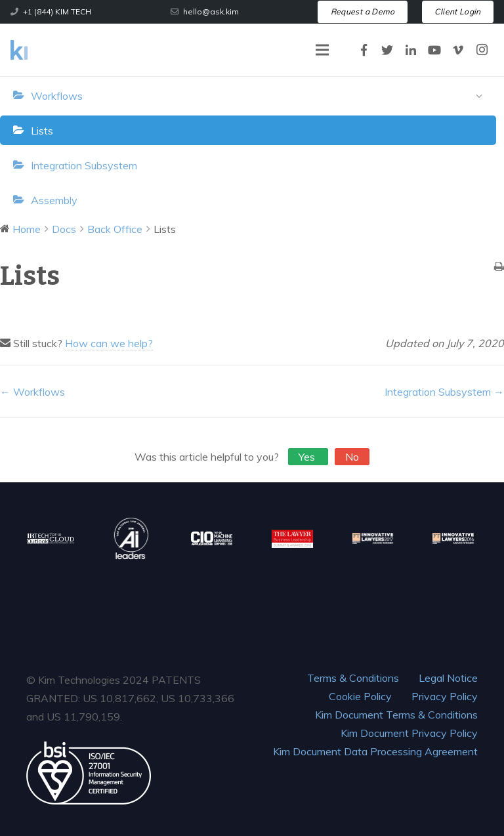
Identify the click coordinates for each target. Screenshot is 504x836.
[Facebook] (364, 50)
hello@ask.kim (211, 11)
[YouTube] (434, 50)
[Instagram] (482, 50)
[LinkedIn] (411, 50)
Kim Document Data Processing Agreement (375, 751)
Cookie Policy (360, 696)
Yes (308, 457)
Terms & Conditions (353, 678)
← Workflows (32, 392)
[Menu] (322, 50)
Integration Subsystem (84, 165)
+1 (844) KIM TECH (57, 11)
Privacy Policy (445, 696)
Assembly (54, 200)
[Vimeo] (458, 50)
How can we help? (109, 343)
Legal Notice (448, 678)
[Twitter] (387, 50)
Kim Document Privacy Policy (409, 733)
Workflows (260, 96)
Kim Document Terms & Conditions (396, 715)
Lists (42, 131)
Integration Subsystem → (444, 392)
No (352, 457)
